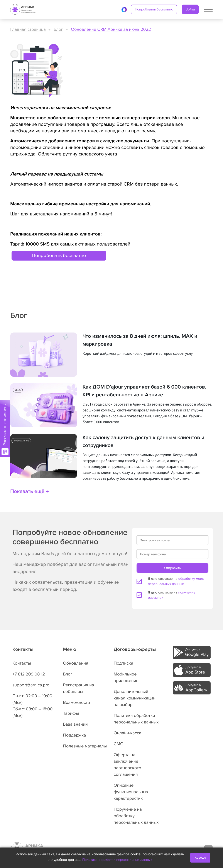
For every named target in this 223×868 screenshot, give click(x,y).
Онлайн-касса (128, 733)
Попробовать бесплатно (154, 9)
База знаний (75, 724)
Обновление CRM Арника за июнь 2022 (111, 29)
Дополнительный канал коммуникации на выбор (135, 698)
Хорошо (200, 858)
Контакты (22, 663)
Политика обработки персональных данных (117, 860)
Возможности (77, 703)
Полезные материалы (85, 746)
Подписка (123, 663)
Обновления (76, 663)
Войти (190, 9)
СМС (118, 744)
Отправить (172, 568)
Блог (58, 29)
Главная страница (28, 29)
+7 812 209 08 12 (29, 674)
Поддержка (75, 735)
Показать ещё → (30, 492)
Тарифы (71, 713)
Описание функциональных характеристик (131, 792)
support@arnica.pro (31, 685)
